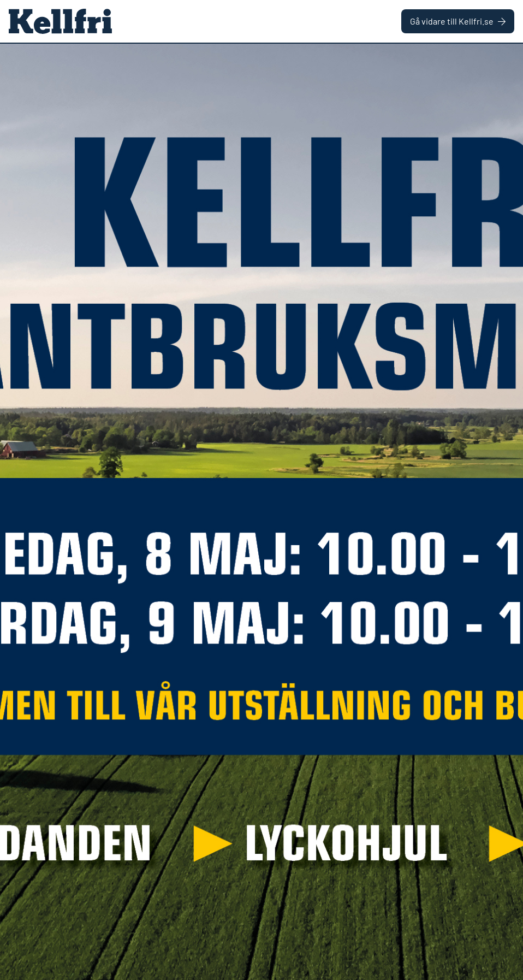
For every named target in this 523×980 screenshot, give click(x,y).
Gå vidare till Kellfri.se (458, 21)
